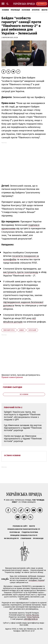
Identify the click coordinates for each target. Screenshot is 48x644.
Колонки (26, 10)
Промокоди (38, 538)
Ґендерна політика (30, 532)
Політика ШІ (15, 532)
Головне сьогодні (13, 387)
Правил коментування (12, 377)
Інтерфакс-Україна (36, 580)
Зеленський (32, 330)
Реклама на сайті (20, 526)
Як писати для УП (11, 538)
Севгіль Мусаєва (32, 615)
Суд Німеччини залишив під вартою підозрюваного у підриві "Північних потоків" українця (23, 428)
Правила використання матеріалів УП (24, 529)
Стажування (26, 538)
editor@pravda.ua (31, 619)
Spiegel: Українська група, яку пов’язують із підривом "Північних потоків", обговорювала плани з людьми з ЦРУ (22, 416)
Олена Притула (33, 617)
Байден (22, 330)
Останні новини (12, 455)
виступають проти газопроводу (21, 272)
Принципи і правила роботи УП (24, 535)
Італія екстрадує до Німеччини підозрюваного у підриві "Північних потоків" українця (23, 439)
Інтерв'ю (36, 10)
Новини (5, 10)
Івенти (44, 10)
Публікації (15, 10)
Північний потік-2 (9, 330)
